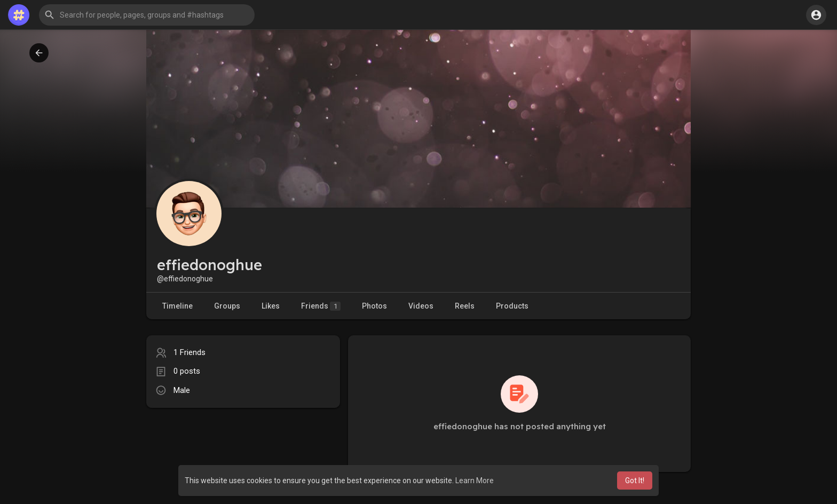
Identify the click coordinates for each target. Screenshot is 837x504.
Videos (421, 306)
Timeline (177, 306)
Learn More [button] (475, 481)
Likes (271, 306)
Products (512, 306)
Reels (465, 306)
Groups (227, 306)
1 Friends (189, 352)
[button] (147, 15)
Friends (321, 306)
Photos (374, 306)
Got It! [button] (635, 481)
